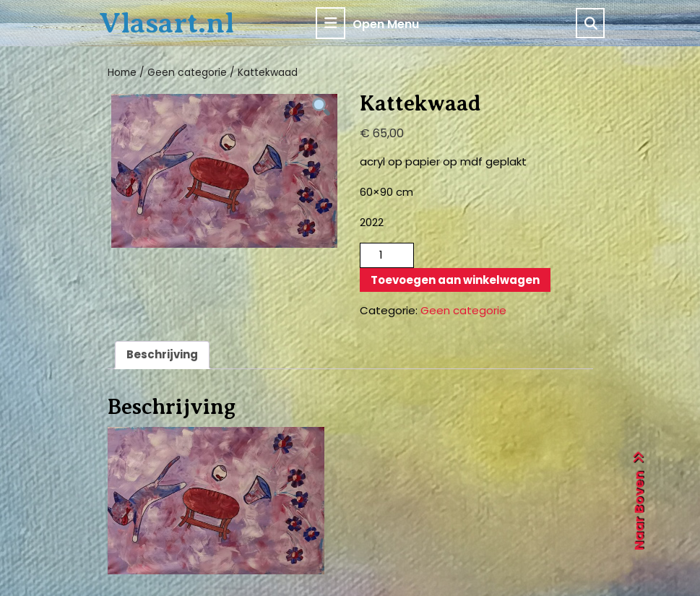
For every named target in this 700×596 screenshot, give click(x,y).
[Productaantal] (387, 255)
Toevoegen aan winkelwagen (455, 280)
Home (122, 73)
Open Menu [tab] (367, 23)
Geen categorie (187, 73)
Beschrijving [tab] (162, 354)
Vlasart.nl (167, 23)
